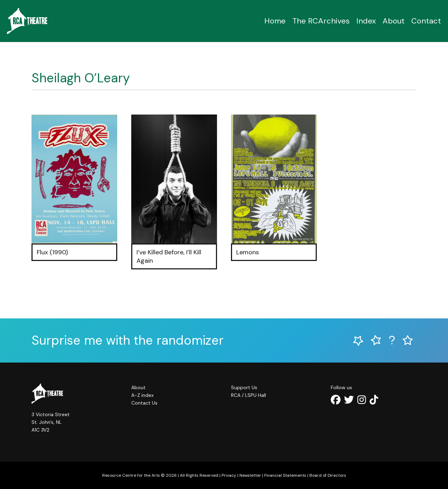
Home (275, 21)
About (394, 21)
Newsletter (250, 475)
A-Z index (142, 395)
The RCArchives (321, 21)
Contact (426, 21)
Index (366, 21)
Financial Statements (285, 475)
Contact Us (144, 403)
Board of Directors (328, 475)
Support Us (244, 387)
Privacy (229, 475)
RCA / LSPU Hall (248, 395)
